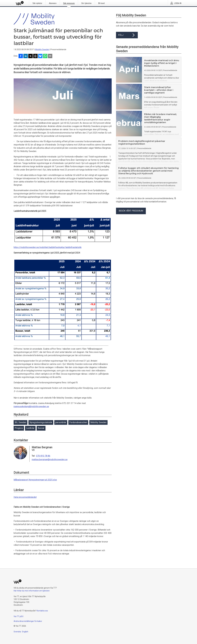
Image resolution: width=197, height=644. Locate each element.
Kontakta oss (42, 611)
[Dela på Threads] (35, 56)
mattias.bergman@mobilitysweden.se (50, 460)
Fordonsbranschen (78, 422)
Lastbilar (30, 428)
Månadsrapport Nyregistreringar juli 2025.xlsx (35, 480)
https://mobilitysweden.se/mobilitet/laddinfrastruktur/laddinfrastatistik (48, 247)
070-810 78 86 (43, 456)
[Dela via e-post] (50, 56)
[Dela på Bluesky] (40, 56)
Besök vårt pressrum (131, 211)
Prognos (19, 428)
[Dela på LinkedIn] (26, 56)
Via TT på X (19, 616)
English (25, 632)
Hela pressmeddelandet (25, 497)
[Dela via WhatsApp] (45, 56)
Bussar (41, 428)
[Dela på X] (30, 56)
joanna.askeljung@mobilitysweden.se (31, 406)
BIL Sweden (20, 422)
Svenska (17, 632)
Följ (127, 35)
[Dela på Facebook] (21, 56)
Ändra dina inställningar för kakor (28, 621)
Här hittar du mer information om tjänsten (32, 591)
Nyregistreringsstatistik (41, 422)
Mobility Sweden (42, 49)
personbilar (61, 422)
